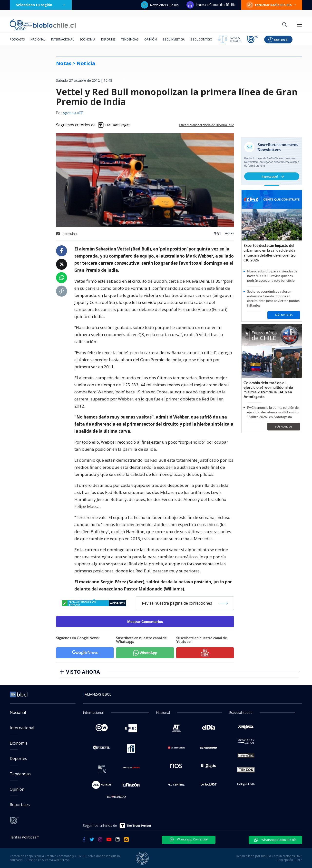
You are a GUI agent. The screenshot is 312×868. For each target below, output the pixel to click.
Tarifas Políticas (23, 837)
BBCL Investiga (174, 39)
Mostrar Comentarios (145, 622)
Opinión (151, 39)
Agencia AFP (73, 113)
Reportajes (20, 805)
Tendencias (130, 39)
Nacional (38, 39)
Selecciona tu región (41, 5)
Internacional (63, 39)
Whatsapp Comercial (189, 839)
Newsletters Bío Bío (160, 5)
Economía (88, 39)
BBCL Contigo (201, 39)
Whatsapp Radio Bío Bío (275, 840)
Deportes (108, 39)
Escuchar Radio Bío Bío (272, 5)
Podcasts (17, 39)
